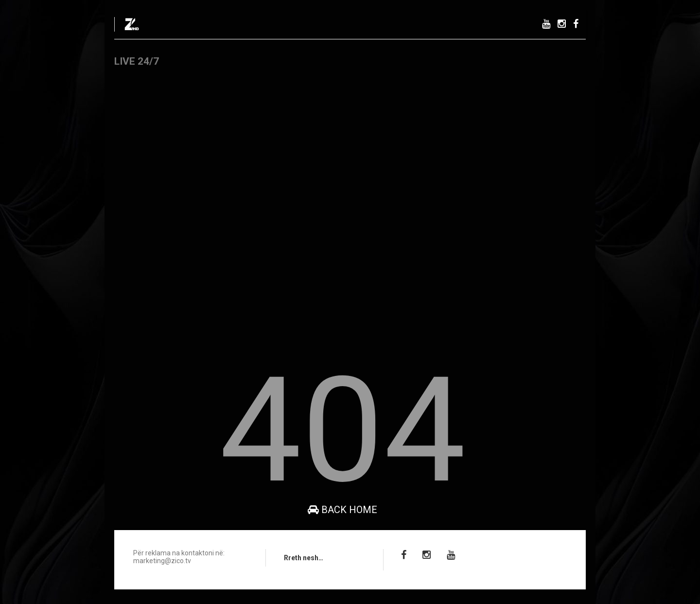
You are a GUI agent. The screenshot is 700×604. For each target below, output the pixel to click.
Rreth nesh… (304, 558)
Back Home (342, 510)
